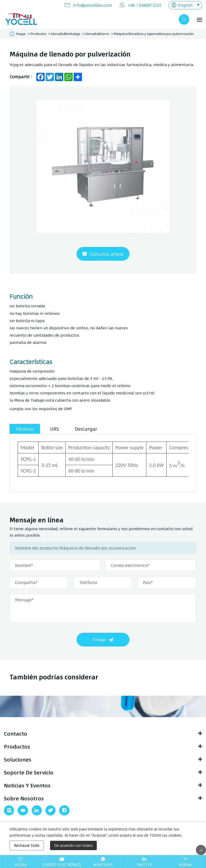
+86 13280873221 (145, 5)
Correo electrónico (62, 865)
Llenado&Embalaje (66, 34)
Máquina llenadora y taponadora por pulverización (154, 34)
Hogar (21, 34)
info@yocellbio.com (92, 5)
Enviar (99, 642)
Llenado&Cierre (97, 34)
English (185, 5)
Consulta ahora (107, 255)
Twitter (144, 865)
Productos (39, 34)
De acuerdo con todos (73, 845)
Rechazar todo (27, 845)
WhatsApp (103, 865)
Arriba (185, 865)
